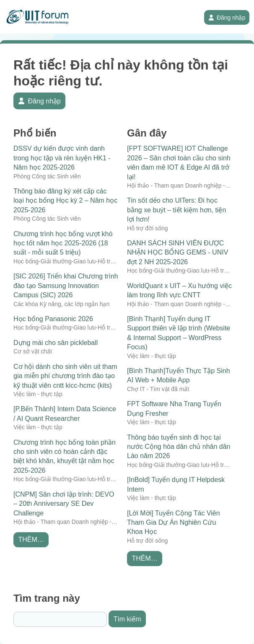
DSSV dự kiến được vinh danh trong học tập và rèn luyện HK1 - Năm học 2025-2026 (62, 158)
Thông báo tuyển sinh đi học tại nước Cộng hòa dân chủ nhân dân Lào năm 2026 (179, 447)
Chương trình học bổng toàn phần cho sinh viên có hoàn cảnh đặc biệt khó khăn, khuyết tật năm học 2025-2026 (65, 456)
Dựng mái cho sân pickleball (56, 343)
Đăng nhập (227, 18)
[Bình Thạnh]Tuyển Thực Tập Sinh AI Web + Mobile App (179, 375)
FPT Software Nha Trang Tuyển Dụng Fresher (174, 408)
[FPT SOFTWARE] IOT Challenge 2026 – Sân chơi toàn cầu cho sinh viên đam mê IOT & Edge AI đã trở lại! (179, 162)
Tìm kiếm (127, 619)
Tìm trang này (47, 598)
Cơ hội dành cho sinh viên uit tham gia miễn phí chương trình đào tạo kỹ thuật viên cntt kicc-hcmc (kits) (65, 376)
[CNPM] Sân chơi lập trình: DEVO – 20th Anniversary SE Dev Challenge (64, 504)
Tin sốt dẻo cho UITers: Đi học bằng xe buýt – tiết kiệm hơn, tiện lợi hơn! (176, 210)
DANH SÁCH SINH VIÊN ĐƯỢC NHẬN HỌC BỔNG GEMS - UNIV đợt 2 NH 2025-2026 (178, 252)
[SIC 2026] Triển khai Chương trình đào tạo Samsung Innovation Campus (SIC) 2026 (66, 286)
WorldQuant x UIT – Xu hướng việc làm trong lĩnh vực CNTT (179, 290)
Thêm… (31, 540)
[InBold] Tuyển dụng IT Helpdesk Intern (176, 484)
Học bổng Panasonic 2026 (53, 319)
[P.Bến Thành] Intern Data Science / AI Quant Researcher (65, 413)
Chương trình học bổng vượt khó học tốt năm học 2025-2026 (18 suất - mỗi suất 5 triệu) (63, 243)
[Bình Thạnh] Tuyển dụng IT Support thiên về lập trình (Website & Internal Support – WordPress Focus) (179, 333)
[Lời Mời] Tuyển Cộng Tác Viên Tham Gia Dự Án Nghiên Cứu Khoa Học (174, 523)
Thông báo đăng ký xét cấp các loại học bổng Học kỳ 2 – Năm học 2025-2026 (65, 201)
